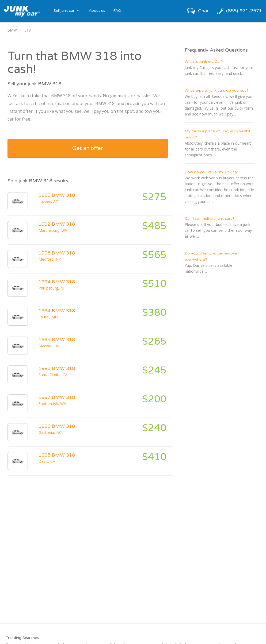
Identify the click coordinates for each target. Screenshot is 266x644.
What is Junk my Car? (204, 62)
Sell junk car (67, 11)
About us (97, 11)
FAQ (117, 11)
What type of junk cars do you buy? (217, 90)
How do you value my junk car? (212, 172)
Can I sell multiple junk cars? (210, 219)
